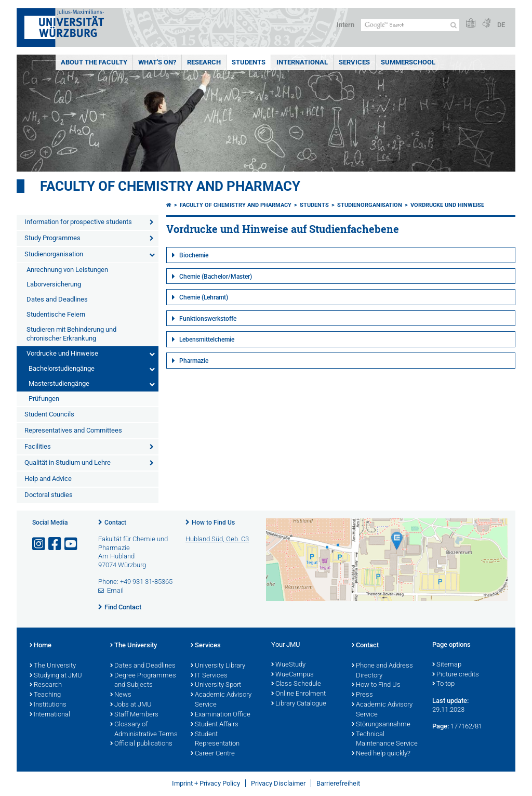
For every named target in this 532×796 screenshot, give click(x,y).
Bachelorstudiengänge (62, 368)
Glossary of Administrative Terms (144, 730)
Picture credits (456, 675)
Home (41, 646)
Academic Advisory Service (221, 700)
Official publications (141, 744)
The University (53, 666)
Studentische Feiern (56, 314)
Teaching (45, 695)
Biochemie (194, 255)
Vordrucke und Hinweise (62, 353)
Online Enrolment (298, 694)
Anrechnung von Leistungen (67, 270)
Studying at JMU (56, 676)
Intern (345, 25)
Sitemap (447, 665)
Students (249, 62)
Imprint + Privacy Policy (206, 783)
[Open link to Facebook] (56, 544)
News (121, 695)
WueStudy (288, 665)
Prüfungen (44, 399)
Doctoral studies (49, 495)
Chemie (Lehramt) (204, 297)
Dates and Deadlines (57, 299)
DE (501, 25)
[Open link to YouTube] (72, 544)
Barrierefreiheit (338, 783)
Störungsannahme (381, 725)
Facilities (38, 446)
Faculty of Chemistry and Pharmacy (170, 186)
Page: (441, 726)
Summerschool (408, 62)
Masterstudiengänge (59, 383)
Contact (115, 523)
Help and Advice (48, 479)
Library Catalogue (299, 704)
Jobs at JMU (131, 705)
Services (354, 62)
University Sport (216, 685)
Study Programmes (52, 238)
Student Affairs (215, 725)
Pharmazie (194, 361)
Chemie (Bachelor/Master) (216, 277)
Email (115, 590)
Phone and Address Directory (382, 671)
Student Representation (215, 740)
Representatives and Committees (73, 430)
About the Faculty (94, 62)
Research (204, 62)
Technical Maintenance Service (385, 740)
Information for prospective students (78, 222)
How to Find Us (213, 523)
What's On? (157, 62)
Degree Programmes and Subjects (143, 681)
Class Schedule (296, 684)
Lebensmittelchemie (207, 340)
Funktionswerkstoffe (208, 319)
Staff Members (134, 715)
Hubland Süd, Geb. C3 (217, 539)
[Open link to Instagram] (39, 544)
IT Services (209, 676)
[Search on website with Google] (410, 25)
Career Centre (213, 754)
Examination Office (221, 715)
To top (443, 684)
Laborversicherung (54, 284)
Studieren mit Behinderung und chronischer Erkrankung (71, 334)
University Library (218, 666)
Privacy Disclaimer (278, 783)
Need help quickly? (381, 754)
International (302, 62)
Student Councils (49, 414)
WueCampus (292, 675)
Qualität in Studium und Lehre (68, 462)
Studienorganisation (54, 254)
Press (362, 695)
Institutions (48, 705)
